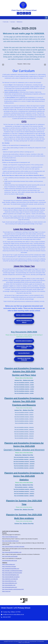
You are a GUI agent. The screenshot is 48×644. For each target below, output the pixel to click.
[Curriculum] (13, 22)
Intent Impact (24, 341)
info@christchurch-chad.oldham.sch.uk (13, 614)
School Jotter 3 (34, 641)
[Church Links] (6, 22)
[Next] (45, 65)
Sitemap (20, 643)
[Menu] (46, 18)
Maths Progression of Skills (24, 321)
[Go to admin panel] (26, 643)
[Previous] (3, 65)
